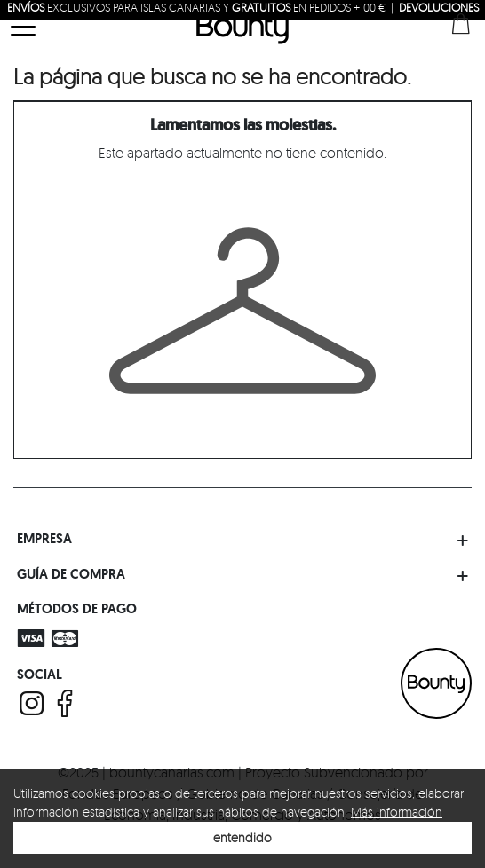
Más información (397, 812)
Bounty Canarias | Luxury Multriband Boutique (242, 28)
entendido (242, 837)
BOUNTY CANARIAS (436, 683)
